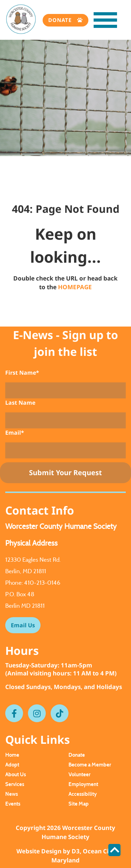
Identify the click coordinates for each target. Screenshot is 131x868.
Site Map (79, 804)
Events (13, 804)
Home (12, 755)
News (12, 794)
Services (15, 784)
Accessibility (83, 794)
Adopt (12, 765)
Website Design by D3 (48, 851)
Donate (61, 20)
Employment (83, 784)
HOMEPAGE (75, 287)
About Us (16, 774)
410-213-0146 (42, 583)
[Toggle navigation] (98, 22)
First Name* (22, 373)
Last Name (20, 403)
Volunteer (79, 774)
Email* (15, 433)
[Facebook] (14, 713)
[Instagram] (37, 713)
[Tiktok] (60, 713)
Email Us (23, 625)
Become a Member (90, 765)
